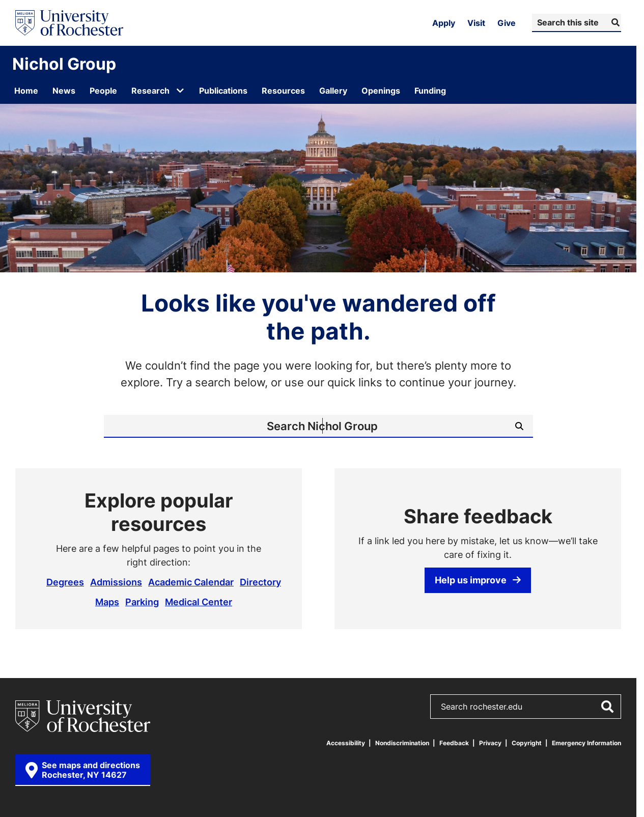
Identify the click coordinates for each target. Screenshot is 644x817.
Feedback (454, 743)
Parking (142, 602)
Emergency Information (586, 743)
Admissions (116, 582)
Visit (476, 23)
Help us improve (478, 580)
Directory (260, 582)
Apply (444, 23)
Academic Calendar (191, 582)
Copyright (527, 743)
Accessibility (346, 743)
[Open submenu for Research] (180, 91)
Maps (107, 602)
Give (507, 23)
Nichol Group (64, 64)
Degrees (65, 582)
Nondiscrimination (402, 743)
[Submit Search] (614, 22)
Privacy (490, 743)
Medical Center (199, 602)
